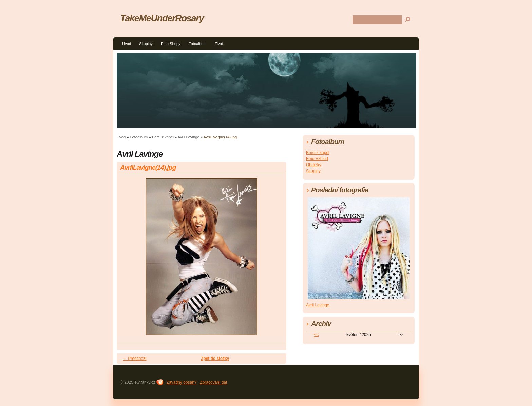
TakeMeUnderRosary (162, 18)
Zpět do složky (215, 359)
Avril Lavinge (189, 137)
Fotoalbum (198, 44)
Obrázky (314, 165)
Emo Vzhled (317, 159)
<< (317, 335)
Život (219, 44)
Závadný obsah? (182, 382)
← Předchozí (135, 359)
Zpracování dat (213, 382)
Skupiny (146, 44)
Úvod (127, 44)
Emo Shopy (171, 44)
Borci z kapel (163, 137)
